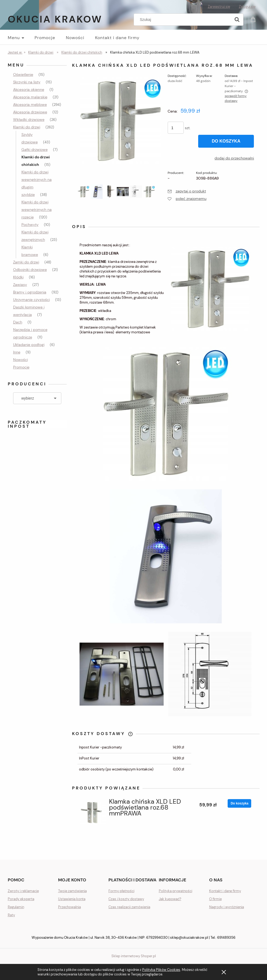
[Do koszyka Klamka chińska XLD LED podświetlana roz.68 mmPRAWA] (239, 803)
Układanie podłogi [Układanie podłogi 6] (29, 345)
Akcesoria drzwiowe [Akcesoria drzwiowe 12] (30, 112)
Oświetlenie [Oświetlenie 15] (23, 74)
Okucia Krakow (55, 19)
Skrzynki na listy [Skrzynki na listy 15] (27, 82)
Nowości (20, 360)
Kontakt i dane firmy (225, 891)
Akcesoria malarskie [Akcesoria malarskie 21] (30, 97)
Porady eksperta (21, 899)
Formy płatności (121, 891)
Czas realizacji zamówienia (129, 907)
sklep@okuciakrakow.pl (189, 938)
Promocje (21, 367)
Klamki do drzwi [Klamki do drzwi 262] (27, 127)
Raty (11, 915)
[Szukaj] (237, 20)
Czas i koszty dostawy (126, 899)
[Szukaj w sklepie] (183, 20)
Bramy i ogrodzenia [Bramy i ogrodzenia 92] (30, 292)
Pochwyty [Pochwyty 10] (30, 225)
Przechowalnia (69, 907)
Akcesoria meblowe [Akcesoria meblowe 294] (30, 105)
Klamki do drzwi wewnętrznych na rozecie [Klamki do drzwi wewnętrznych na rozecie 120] (37, 210)
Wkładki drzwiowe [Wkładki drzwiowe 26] (29, 120)
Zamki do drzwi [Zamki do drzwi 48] (26, 262)
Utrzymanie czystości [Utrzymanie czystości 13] (31, 300)
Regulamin (16, 907)
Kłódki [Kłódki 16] (18, 277)
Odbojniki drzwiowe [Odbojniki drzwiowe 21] (30, 270)
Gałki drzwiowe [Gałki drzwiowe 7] (35, 150)
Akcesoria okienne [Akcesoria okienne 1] (29, 90)
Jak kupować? (170, 899)
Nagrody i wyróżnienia (227, 907)
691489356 (226, 938)
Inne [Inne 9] (17, 352)
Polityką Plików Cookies (161, 970)
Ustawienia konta (72, 899)
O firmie (215, 899)
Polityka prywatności (176, 891)
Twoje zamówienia (72, 891)
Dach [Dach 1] (18, 322)
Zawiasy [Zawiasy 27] (20, 285)
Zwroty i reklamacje (23, 891)
